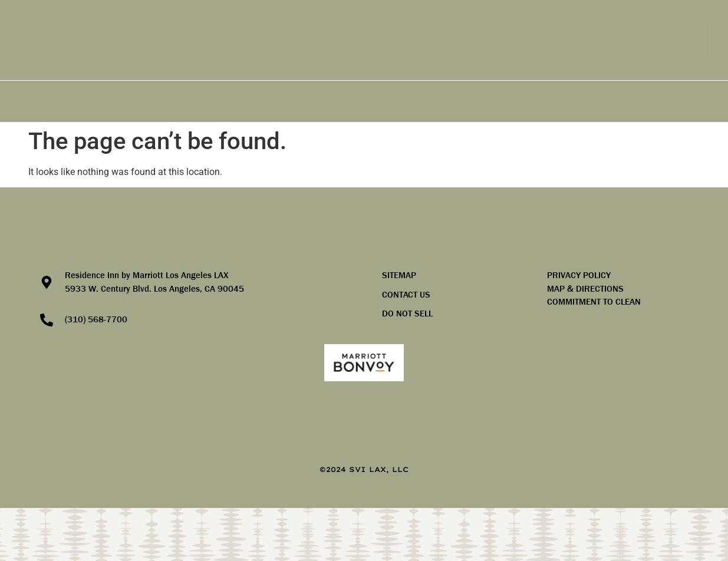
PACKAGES (356, 102)
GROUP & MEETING (264, 102)
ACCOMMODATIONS (79, 102)
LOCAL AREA (436, 102)
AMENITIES (172, 102)
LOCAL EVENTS (523, 102)
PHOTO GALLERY (617, 102)
